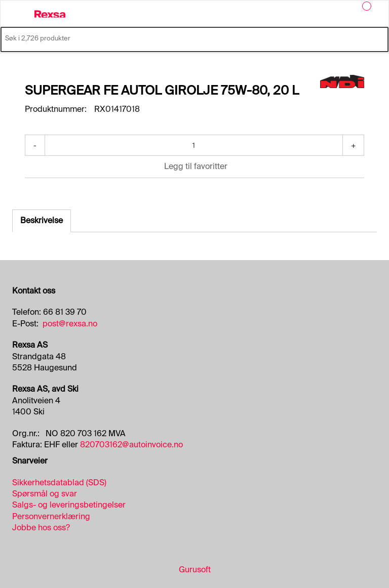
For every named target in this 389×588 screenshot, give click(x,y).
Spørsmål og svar (45, 494)
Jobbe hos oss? (41, 528)
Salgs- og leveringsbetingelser (69, 505)
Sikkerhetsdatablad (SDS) (59, 482)
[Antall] (194, 145)
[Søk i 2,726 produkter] (183, 38)
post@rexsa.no (70, 324)
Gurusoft (195, 570)
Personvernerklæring (51, 516)
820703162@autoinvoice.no (131, 445)
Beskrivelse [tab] (42, 220)
